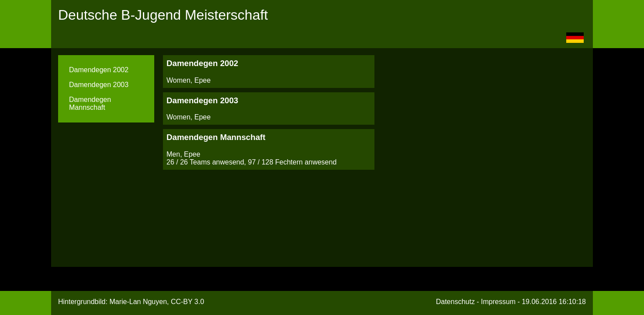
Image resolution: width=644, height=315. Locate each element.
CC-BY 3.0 (187, 302)
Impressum (498, 302)
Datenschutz (455, 302)
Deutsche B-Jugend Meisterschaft (163, 15)
